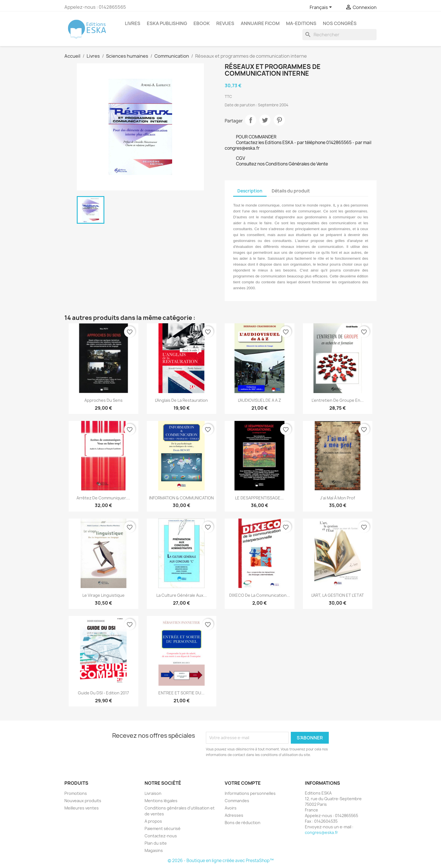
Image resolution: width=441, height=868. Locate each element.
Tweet (265, 120)
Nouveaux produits (83, 801)
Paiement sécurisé (163, 828)
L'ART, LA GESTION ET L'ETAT (338, 595)
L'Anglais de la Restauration (181, 400)
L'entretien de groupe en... (338, 400)
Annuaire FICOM (260, 23)
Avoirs (231, 808)
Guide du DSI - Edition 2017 (103, 693)
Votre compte (243, 783)
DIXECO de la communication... (260, 595)
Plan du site (156, 843)
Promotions (76, 793)
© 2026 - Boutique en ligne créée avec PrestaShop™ (221, 861)
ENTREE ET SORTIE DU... (181, 693)
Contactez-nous (161, 836)
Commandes (237, 801)
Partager (251, 120)
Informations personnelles (250, 793)
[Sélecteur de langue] (322, 8)
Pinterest (279, 120)
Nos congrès (340, 23)
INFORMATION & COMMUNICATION (181, 498)
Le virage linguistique (103, 595)
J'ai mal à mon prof (337, 498)
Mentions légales (161, 801)
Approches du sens (103, 400)
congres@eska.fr (321, 832)
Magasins (154, 850)
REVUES (225, 23)
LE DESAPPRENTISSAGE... (259, 498)
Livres (133, 23)
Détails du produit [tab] (291, 191)
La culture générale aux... (182, 595)
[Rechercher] (339, 35)
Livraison (153, 793)
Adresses (234, 815)
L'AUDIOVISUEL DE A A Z (259, 400)
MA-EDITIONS (301, 23)
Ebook (202, 23)
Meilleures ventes (82, 808)
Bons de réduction (243, 823)
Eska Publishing (167, 23)
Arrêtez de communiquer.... (103, 498)
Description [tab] (250, 191)
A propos (153, 821)
